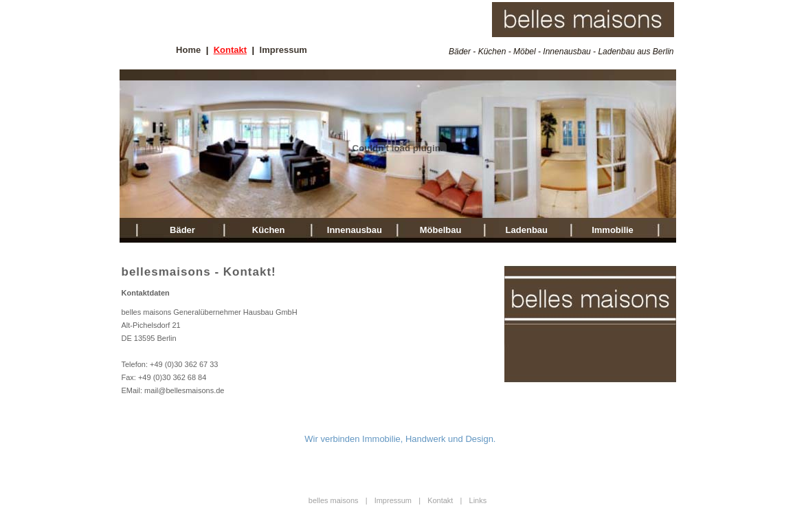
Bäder (182, 230)
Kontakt (230, 50)
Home (188, 50)
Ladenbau (527, 230)
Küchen (269, 230)
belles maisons (334, 500)
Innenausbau (355, 230)
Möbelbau (441, 230)
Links (478, 500)
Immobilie (613, 230)
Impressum (283, 50)
